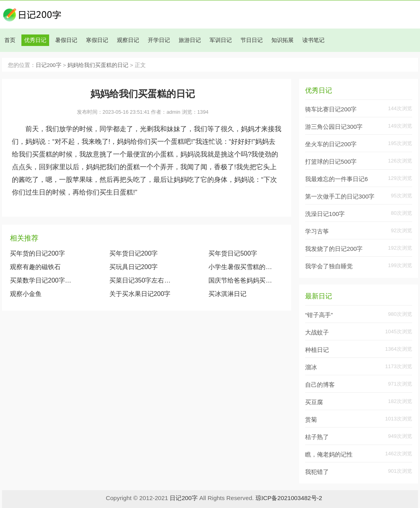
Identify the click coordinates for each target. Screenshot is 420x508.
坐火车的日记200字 (331, 144)
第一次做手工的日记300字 (340, 196)
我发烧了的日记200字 (334, 249)
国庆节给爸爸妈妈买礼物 (242, 280)
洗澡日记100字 (325, 214)
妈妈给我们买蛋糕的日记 (98, 65)
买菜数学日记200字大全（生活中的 (43, 280)
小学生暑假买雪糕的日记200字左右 (242, 267)
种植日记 (317, 350)
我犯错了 (317, 472)
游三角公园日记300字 (334, 127)
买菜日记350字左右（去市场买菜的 (143, 280)
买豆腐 (314, 402)
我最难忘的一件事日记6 (336, 179)
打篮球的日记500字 (331, 161)
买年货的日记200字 (37, 253)
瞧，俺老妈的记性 (329, 454)
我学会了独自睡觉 (329, 266)
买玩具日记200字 (134, 267)
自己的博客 (320, 385)
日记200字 (49, 65)
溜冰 (311, 367)
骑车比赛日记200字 (331, 109)
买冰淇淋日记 (227, 294)
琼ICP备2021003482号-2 (289, 498)
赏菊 (311, 419)
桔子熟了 (317, 437)
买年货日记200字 (134, 253)
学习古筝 (317, 231)
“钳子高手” (319, 315)
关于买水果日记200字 (140, 294)
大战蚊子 (317, 332)
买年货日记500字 (233, 253)
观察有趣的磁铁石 (35, 267)
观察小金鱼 (26, 294)
